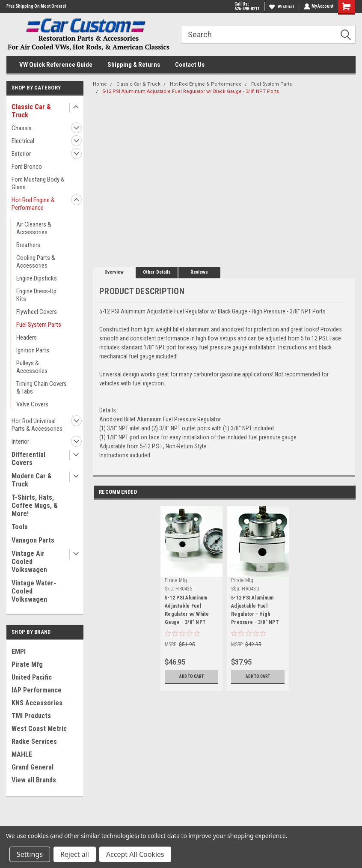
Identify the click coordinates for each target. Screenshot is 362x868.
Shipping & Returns (134, 65)
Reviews (199, 272)
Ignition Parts (33, 350)
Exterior (21, 154)
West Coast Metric (39, 729)
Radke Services (34, 741)
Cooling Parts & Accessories (36, 262)
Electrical (23, 141)
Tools (20, 527)
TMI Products (31, 716)
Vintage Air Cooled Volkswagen (29, 562)
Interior (20, 441)
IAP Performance (37, 690)
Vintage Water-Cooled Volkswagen (34, 591)
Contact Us (190, 65)
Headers (27, 337)
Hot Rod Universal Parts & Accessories (37, 425)
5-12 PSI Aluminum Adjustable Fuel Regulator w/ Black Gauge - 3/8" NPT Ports (191, 91)
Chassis (22, 128)
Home (100, 84)
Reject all (75, 854)
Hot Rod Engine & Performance (33, 204)
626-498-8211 (246, 9)
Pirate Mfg (27, 664)
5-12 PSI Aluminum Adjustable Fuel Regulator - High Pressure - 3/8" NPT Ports (255, 611)
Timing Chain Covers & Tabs (42, 388)
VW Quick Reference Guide (56, 65)
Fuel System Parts (39, 325)
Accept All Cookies (135, 854)
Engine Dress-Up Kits (36, 295)
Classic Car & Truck (31, 111)
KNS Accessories (37, 703)
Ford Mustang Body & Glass (38, 183)
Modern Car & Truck (32, 480)
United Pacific (32, 677)
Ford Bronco (27, 167)
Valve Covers (32, 404)
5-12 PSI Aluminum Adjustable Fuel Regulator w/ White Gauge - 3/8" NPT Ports (187, 611)
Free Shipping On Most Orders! (36, 6)
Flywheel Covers (37, 312)
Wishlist (281, 7)
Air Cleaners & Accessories (34, 228)
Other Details (157, 272)
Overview (114, 272)
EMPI (19, 652)
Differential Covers (28, 459)
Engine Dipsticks (37, 278)
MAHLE (22, 754)
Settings (30, 854)
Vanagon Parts (33, 540)
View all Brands (34, 780)
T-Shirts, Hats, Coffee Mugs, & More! (35, 506)
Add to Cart (191, 676)
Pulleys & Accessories (32, 367)
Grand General (33, 767)
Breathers (28, 245)
